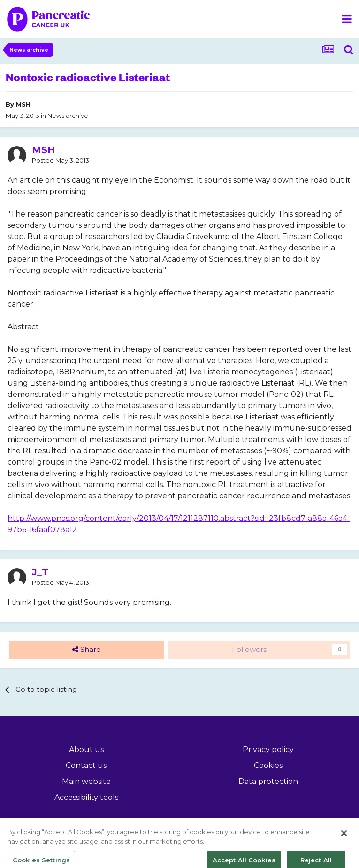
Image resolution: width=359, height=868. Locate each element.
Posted (61, 160)
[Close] (344, 840)
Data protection (268, 781)
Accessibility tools (86, 797)
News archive (68, 116)
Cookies (268, 765)
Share (87, 650)
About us (86, 749)
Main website (86, 781)
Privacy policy (268, 749)
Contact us (86, 765)
